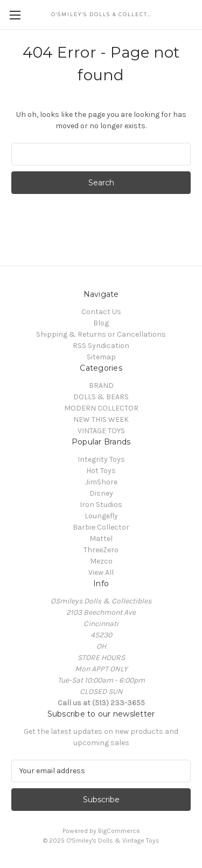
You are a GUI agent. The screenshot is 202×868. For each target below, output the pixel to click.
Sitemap (101, 357)
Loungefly (101, 516)
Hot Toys (101, 471)
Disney (101, 493)
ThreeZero (101, 550)
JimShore (101, 482)
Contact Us (101, 312)
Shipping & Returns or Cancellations (101, 334)
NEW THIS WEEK (101, 419)
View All (101, 572)
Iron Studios (101, 505)
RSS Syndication (101, 346)
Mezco (101, 561)
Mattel (101, 539)
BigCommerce (119, 831)
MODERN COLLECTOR (101, 408)
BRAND (101, 386)
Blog (101, 323)
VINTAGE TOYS (101, 431)
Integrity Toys (101, 459)
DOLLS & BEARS (101, 397)
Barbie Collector (101, 527)
